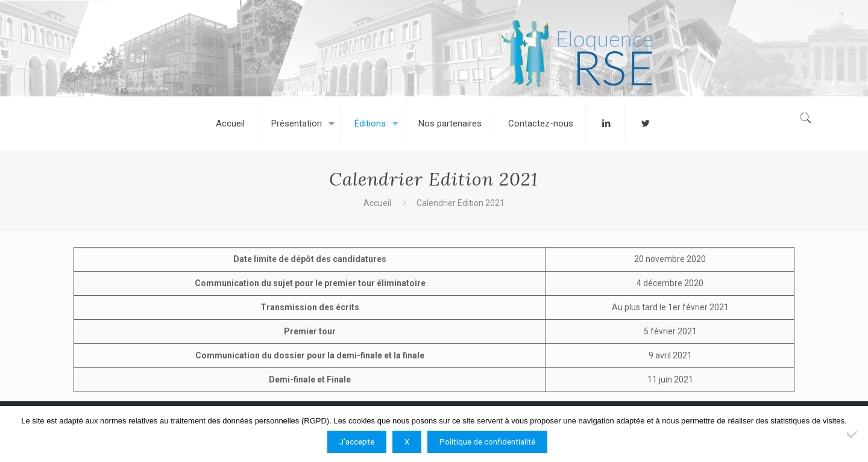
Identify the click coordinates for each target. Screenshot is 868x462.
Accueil (377, 203)
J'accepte (357, 442)
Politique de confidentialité (487, 442)
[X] (853, 434)
